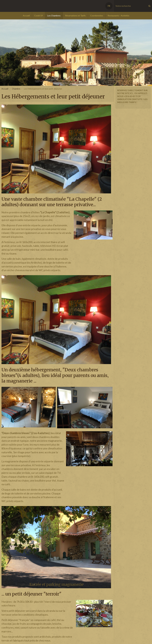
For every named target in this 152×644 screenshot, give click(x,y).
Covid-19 (39, 16)
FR (109, 6)
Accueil (26, 16)
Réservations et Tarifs (75, 16)
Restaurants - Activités (118, 16)
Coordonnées (97, 16)
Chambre (16, 89)
